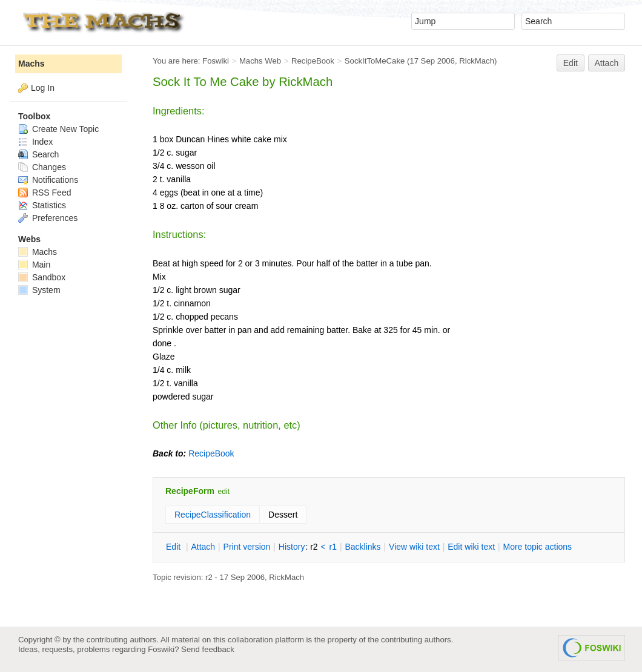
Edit (571, 63)
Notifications (48, 180)
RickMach (477, 61)
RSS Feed (45, 193)
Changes (42, 167)
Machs (31, 64)
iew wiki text (414, 547)
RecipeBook (313, 61)
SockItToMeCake (375, 61)
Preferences (48, 218)
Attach (607, 63)
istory (292, 547)
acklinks (362, 547)
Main (34, 265)
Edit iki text (471, 547)
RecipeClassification (213, 515)
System (39, 290)
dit (174, 547)
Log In (43, 88)
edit (224, 492)
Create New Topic (58, 129)
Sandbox (42, 277)
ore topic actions (537, 547)
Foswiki (216, 61)
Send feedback (208, 649)
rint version (247, 547)
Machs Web (260, 61)
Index (35, 142)
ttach (203, 547)
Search (38, 154)
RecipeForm (190, 491)
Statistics (42, 205)
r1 (333, 547)
